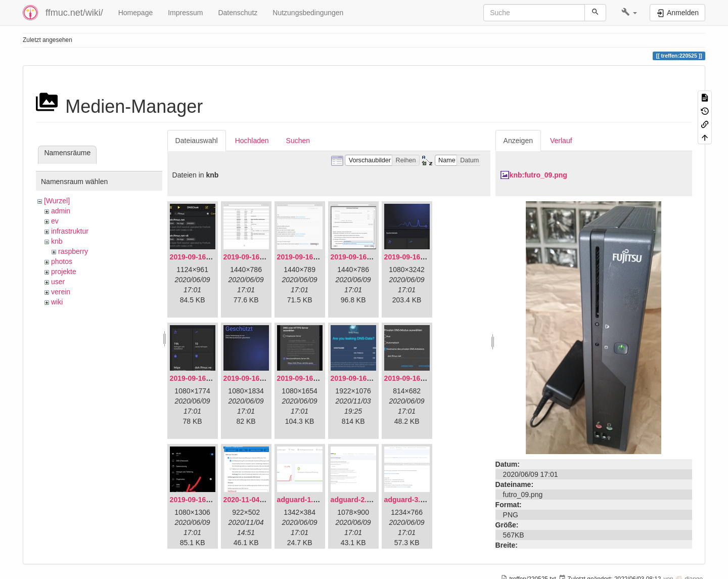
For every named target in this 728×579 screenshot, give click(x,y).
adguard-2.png (355, 500)
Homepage (136, 13)
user (58, 282)
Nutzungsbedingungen (308, 13)
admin (61, 211)
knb (57, 241)
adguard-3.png (409, 500)
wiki (57, 302)
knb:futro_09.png (538, 175)
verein (61, 292)
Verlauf (561, 141)
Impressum (185, 13)
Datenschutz (238, 13)
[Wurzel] (57, 201)
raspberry (73, 251)
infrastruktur (70, 231)
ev (55, 221)
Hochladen (252, 141)
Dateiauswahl (197, 141)
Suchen (298, 141)
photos (62, 261)
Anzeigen (518, 141)
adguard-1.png (302, 500)
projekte (64, 272)
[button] (629, 13)
